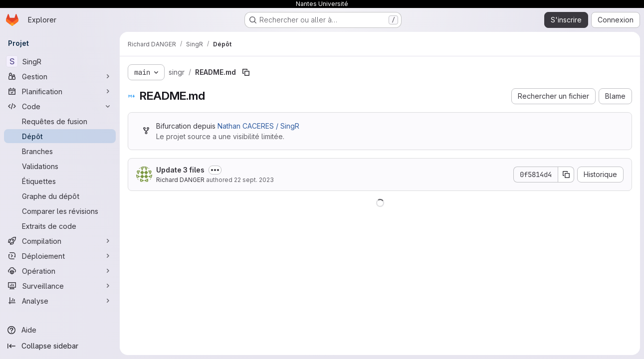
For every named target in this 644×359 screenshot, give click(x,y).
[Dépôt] (60, 136)
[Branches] (60, 151)
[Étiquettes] (60, 181)
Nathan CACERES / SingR (258, 126)
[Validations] (60, 166)
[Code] (60, 106)
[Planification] (60, 91)
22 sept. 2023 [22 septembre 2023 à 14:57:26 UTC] (254, 180)
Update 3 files (180, 170)
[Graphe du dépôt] (60, 196)
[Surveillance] (60, 286)
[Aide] (60, 330)
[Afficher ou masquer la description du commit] (215, 170)
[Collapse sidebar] (60, 346)
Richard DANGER (180, 180)
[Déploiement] (60, 256)
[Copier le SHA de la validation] (566, 175)
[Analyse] (60, 301)
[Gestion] (60, 76)
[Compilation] (60, 241)
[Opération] (60, 271)
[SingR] (60, 61)
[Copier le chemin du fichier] (246, 72)
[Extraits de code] (60, 226)
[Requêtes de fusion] (60, 121)
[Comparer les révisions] (60, 211)
